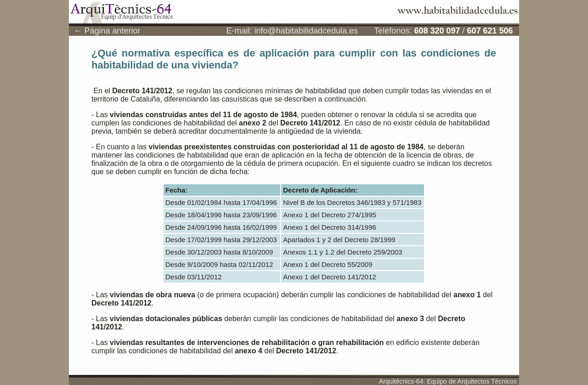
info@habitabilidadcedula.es (306, 31)
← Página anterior (107, 31)
